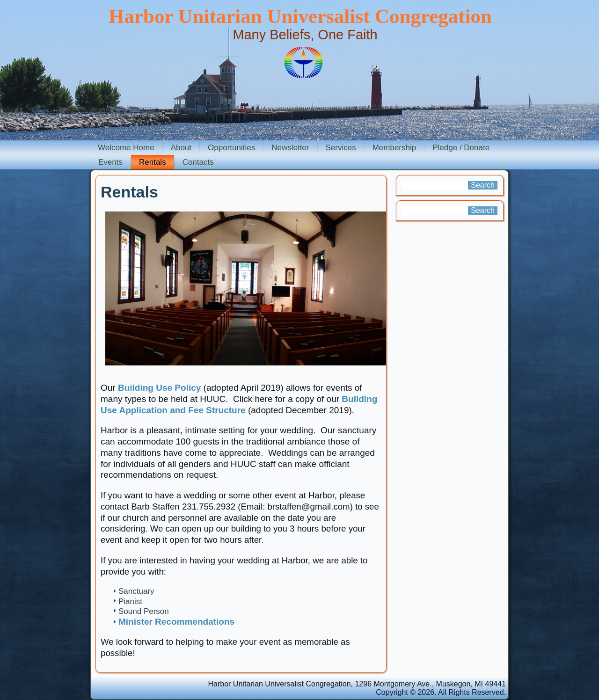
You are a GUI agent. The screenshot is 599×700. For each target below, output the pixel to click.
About (181, 148)
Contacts (198, 162)
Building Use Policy (159, 388)
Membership (394, 148)
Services (341, 148)
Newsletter (290, 148)
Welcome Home (126, 148)
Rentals (153, 162)
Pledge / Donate (461, 148)
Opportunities (231, 148)
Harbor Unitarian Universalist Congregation (300, 16)
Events (110, 162)
